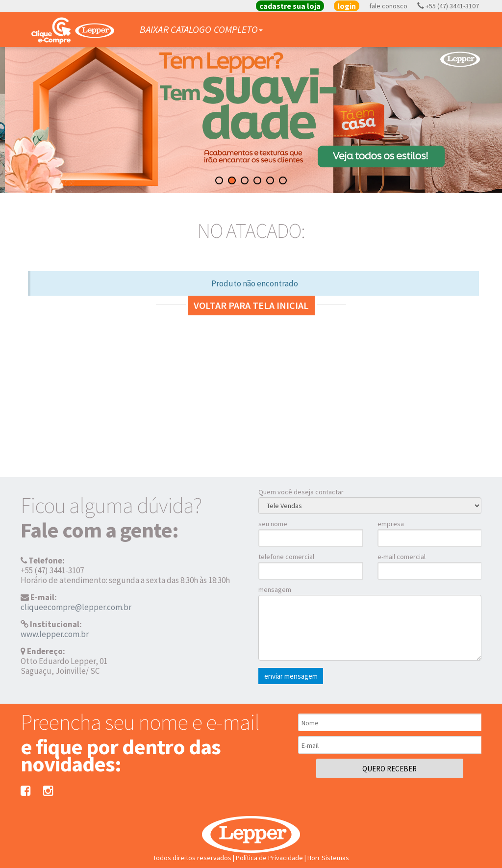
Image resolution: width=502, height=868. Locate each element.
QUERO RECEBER (389, 769)
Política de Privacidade (269, 858)
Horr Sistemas (328, 858)
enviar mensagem (291, 676)
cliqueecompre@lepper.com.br (76, 607)
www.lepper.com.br (55, 634)
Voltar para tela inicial (251, 305)
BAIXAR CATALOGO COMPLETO (201, 29)
